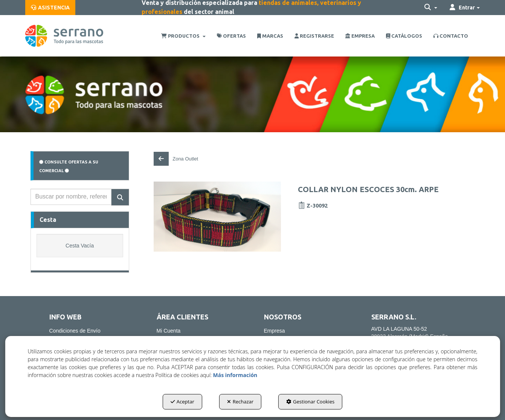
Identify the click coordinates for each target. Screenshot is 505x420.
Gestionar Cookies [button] (310, 402)
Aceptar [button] (182, 402)
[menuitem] (50, 8)
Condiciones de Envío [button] (75, 331)
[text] (71, 197)
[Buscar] (120, 197)
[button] (50, 8)
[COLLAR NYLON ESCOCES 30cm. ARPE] (217, 217)
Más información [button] (235, 375)
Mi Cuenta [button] (169, 331)
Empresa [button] (275, 331)
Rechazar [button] (240, 402)
